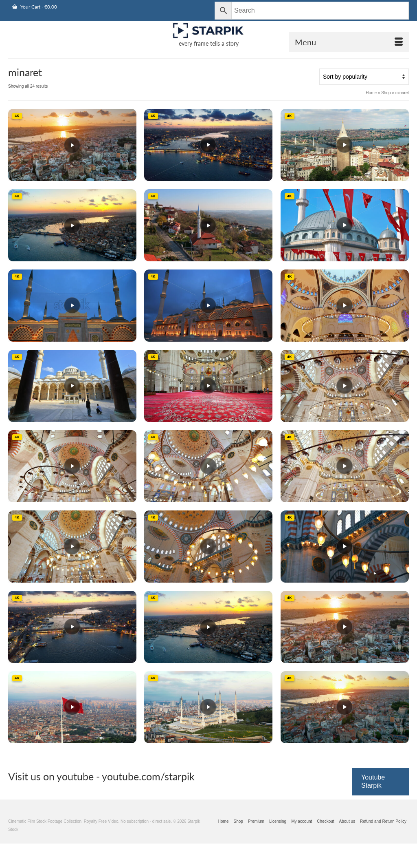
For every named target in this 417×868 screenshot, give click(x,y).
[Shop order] (364, 77)
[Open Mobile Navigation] (349, 42)
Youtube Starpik (373, 781)
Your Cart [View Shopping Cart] (35, 7)
